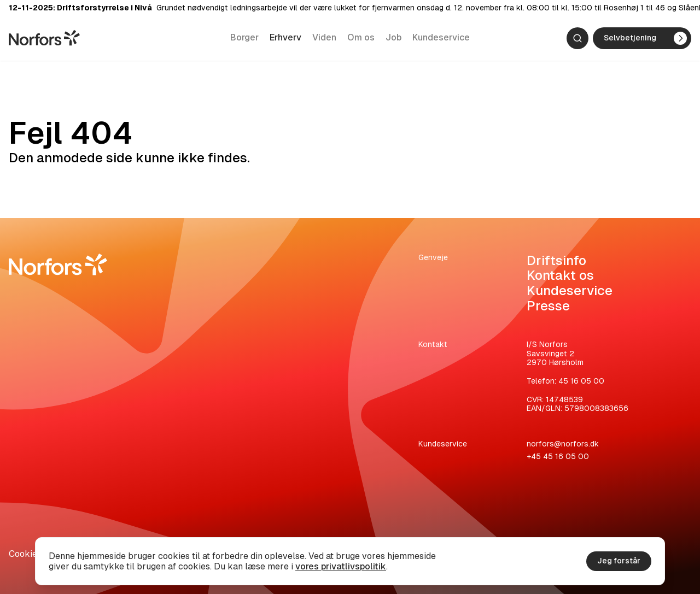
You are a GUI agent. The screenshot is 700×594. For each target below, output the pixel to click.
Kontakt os (560, 275)
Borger (244, 39)
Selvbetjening (645, 39)
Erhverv (285, 39)
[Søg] (577, 39)
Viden (324, 39)
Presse (548, 306)
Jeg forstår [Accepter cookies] (619, 561)
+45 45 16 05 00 (558, 456)
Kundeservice (441, 39)
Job (393, 39)
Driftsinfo (556, 260)
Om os (361, 39)
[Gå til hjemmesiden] (44, 39)
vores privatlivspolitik (341, 566)
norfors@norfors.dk (563, 444)
